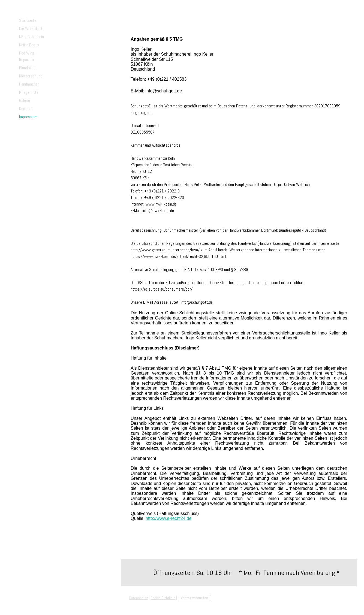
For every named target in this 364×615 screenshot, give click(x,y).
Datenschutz (139, 598)
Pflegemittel (29, 92)
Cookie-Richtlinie (163, 598)
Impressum (28, 117)
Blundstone (28, 68)
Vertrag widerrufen (194, 598)
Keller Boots (29, 45)
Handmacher (29, 84)
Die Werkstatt (31, 28)
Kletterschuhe (31, 76)
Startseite (28, 20)
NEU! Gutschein (31, 37)
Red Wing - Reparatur (28, 56)
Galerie (25, 100)
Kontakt (26, 109)
